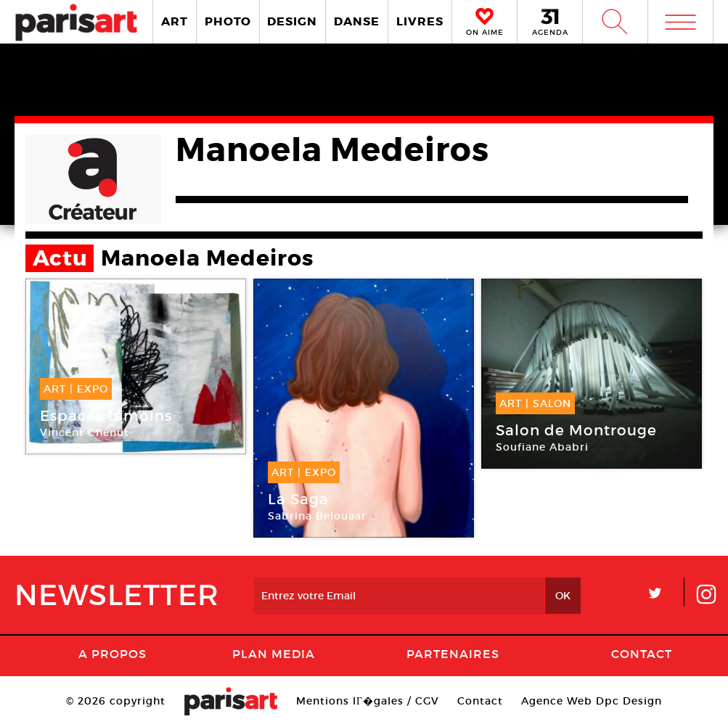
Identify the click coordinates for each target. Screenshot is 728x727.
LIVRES (420, 21)
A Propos (113, 654)
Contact (642, 654)
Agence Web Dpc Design (592, 701)
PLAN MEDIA (274, 654)
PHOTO (228, 21)
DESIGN (292, 21)
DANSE (357, 21)
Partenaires (453, 654)
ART (175, 21)
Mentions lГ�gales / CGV (368, 701)
